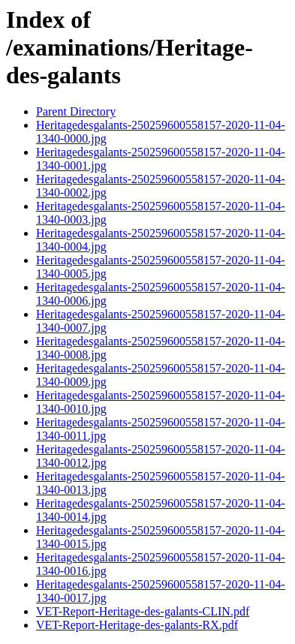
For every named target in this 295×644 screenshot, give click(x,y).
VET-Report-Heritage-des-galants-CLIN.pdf (143, 611)
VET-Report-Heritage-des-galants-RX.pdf (137, 625)
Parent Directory (76, 111)
